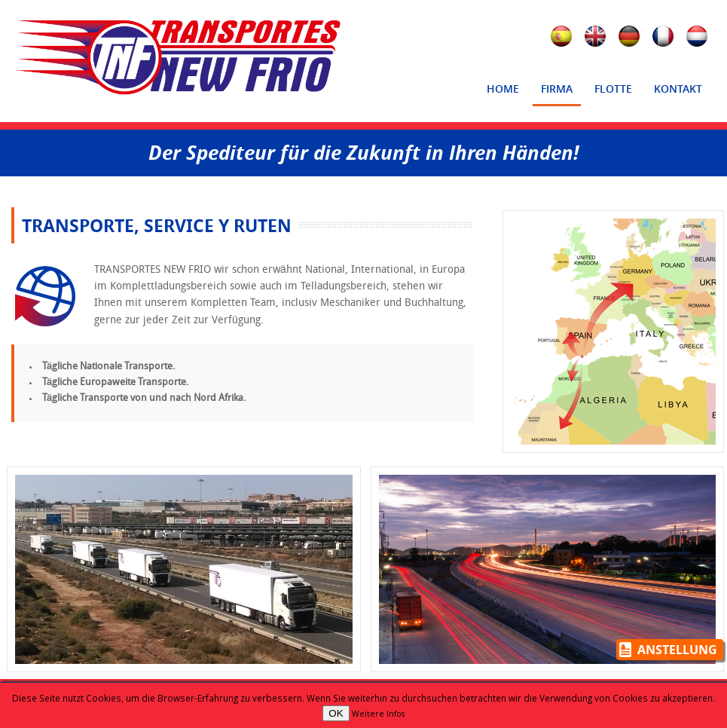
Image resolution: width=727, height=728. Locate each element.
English (597, 38)
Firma (553, 93)
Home (503, 89)
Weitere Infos (378, 714)
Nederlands (699, 38)
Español (564, 38)
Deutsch (631, 38)
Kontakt (674, 93)
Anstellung (677, 650)
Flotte (613, 89)
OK (336, 713)
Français (665, 38)
